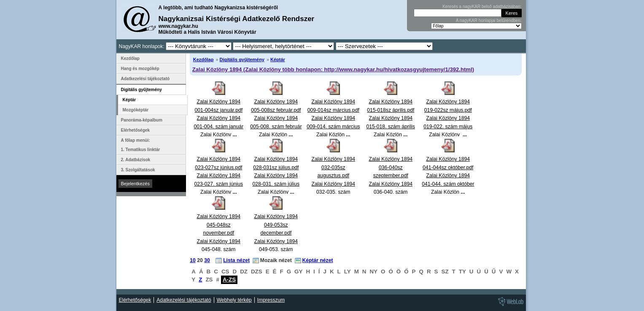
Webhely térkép (234, 300)
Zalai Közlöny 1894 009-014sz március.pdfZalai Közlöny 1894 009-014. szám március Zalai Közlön (333, 118)
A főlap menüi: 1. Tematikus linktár (141, 145)
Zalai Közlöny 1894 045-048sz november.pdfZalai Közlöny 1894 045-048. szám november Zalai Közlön (219, 241)
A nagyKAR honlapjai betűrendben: (489, 20)
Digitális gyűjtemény (242, 59)
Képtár (278, 59)
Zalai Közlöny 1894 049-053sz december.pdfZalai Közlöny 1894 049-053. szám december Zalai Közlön (276, 241)
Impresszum (271, 300)
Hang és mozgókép (140, 69)
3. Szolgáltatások (138, 170)
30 (207, 260)
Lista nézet (236, 260)
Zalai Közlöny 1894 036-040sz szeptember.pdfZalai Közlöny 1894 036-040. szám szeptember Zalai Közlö (391, 184)
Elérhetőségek (135, 130)
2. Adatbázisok (136, 160)
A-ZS (229, 280)
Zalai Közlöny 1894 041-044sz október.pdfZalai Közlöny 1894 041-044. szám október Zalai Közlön (448, 176)
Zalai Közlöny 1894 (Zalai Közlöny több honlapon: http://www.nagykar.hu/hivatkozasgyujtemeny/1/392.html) (333, 69)
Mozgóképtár (136, 110)
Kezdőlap (203, 59)
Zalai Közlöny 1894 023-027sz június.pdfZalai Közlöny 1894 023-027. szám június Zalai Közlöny (219, 176)
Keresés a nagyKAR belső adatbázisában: (482, 7)
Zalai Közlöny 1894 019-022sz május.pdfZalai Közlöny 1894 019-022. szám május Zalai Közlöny (448, 118)
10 (193, 260)
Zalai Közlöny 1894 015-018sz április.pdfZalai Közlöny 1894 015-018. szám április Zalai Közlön (391, 118)
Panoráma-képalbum (142, 120)
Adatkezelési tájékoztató (146, 79)
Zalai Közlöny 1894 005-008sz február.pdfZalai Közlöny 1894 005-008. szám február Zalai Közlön (276, 118)
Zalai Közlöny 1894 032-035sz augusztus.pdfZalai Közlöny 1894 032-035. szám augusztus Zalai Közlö (333, 184)
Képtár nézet (318, 260)
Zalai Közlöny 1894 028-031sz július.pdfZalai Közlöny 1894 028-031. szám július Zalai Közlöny (276, 176)
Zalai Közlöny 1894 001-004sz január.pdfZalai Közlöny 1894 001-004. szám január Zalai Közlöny (219, 118)
